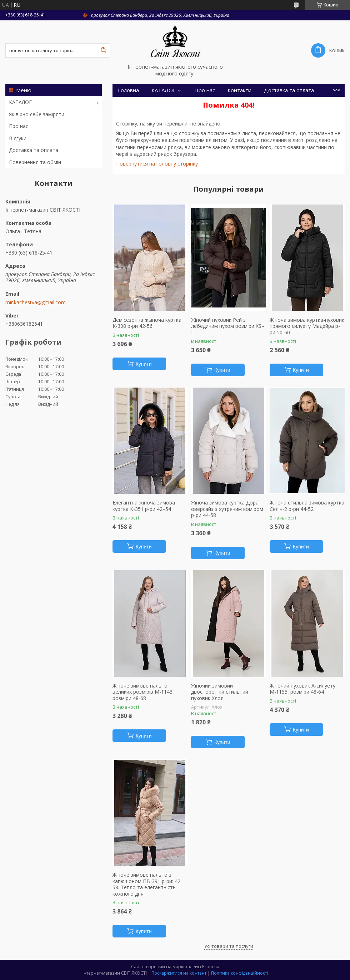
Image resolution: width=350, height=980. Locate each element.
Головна (128, 90)
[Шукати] (103, 50)
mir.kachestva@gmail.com (36, 302)
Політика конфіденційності (239, 973)
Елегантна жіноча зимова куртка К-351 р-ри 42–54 (144, 506)
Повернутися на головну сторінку (157, 164)
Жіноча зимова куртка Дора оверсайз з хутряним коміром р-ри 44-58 (227, 509)
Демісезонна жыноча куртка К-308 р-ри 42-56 (147, 323)
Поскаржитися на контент (179, 973)
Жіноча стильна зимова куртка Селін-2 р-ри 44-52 (307, 506)
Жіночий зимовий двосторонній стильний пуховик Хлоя (220, 692)
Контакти (239, 90)
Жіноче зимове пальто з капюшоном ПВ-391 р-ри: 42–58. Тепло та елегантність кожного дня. (148, 884)
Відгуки (18, 138)
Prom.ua (211, 967)
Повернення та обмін (35, 162)
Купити (144, 364)
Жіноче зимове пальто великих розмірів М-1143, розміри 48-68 (143, 692)
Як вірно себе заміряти (37, 114)
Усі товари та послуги (229, 946)
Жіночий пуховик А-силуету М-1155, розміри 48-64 (302, 689)
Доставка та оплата (34, 150)
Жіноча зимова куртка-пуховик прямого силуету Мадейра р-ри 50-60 (307, 326)
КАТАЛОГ (20, 102)
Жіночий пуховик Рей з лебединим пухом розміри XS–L (228, 326)
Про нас (19, 126)
